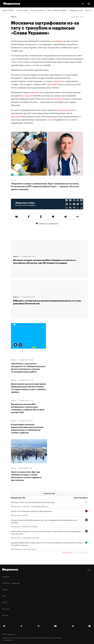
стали (50, 120)
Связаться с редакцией (47, 223)
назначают (34, 93)
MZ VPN (5, 615)
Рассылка (6, 609)
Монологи (89, 10)
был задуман (27, 96)
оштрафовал (57, 41)
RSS (5, 602)
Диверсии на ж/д (76, 10)
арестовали (53, 85)
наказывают (58, 99)
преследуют (64, 110)
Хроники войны (22, 10)
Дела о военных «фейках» (58, 10)
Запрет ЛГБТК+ (8, 10)
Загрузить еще (49, 493)
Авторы (5, 589)
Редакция (6, 576)
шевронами (59, 81)
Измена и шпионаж (38, 10)
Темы (4, 596)
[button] (89, 4)
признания (17, 117)
